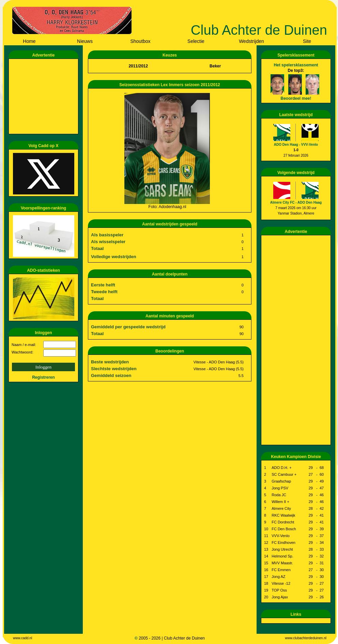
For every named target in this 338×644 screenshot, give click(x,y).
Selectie (196, 41)
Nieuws (85, 41)
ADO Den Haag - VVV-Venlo (296, 145)
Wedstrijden (251, 41)
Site (307, 41)
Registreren (43, 377)
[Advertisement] (45, 96)
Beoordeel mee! (296, 98)
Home (29, 41)
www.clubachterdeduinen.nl (306, 638)
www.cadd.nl (22, 638)
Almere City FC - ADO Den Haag (296, 202)
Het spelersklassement (296, 65)
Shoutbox (140, 41)
